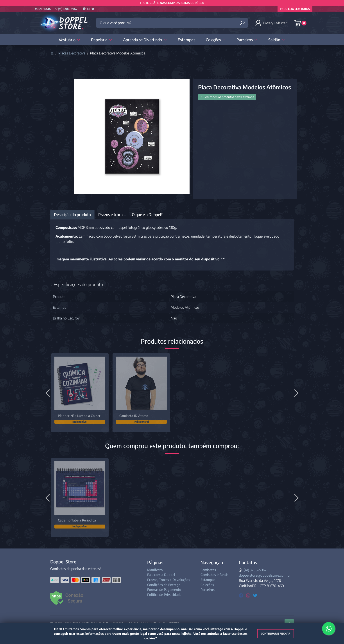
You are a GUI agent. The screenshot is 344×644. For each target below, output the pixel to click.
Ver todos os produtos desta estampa (227, 97)
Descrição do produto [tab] (72, 215)
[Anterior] (48, 393)
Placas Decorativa (72, 53)
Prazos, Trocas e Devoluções (169, 580)
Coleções (216, 40)
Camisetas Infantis (214, 575)
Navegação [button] (212, 562)
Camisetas (208, 570)
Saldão (277, 40)
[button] (271, 23)
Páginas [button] (155, 562)
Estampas (186, 40)
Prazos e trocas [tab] (111, 215)
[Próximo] (296, 393)
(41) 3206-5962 (66, 9)
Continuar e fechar (276, 634)
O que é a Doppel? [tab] (147, 215)
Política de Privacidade (164, 595)
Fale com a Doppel (161, 575)
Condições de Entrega (164, 585)
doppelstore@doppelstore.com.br (265, 575)
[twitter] (255, 595)
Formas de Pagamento (164, 590)
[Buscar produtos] (242, 23)
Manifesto (43, 9)
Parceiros (247, 40)
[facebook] (242, 595)
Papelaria (102, 40)
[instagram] (249, 595)
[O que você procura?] (172, 23)
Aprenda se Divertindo (145, 40)
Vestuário (70, 40)
